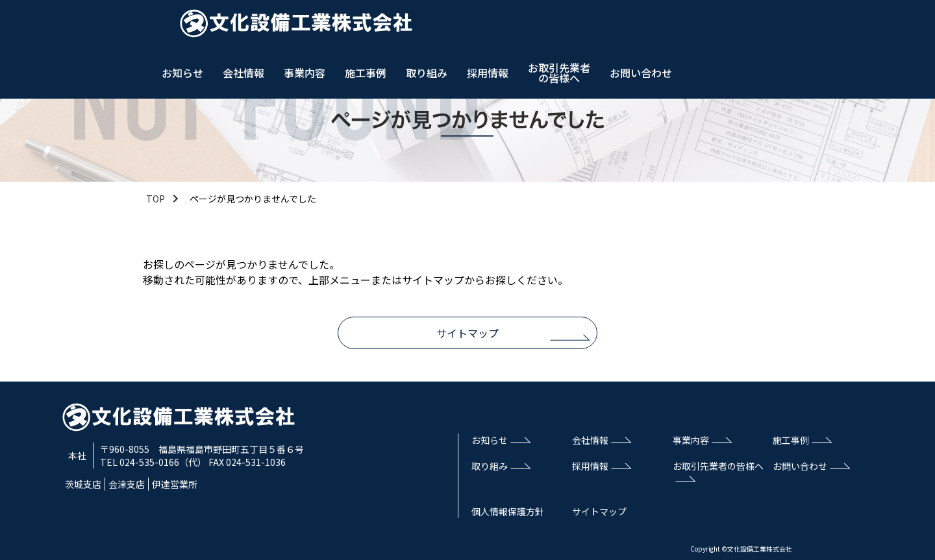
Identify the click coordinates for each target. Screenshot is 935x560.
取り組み (673, 26)
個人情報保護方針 (508, 511)
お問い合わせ (888, 26)
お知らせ (429, 26)
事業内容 (551, 26)
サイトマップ (467, 333)
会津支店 (127, 484)
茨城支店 (83, 484)
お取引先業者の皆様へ (806, 26)
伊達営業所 (175, 484)
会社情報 (490, 26)
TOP (156, 199)
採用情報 (734, 26)
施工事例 (612, 26)
